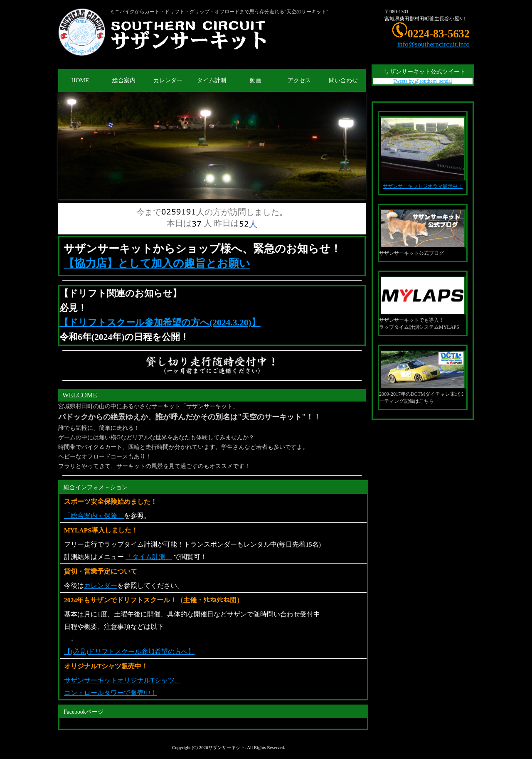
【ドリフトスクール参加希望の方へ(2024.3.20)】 (160, 323)
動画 (256, 80)
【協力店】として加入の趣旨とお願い (157, 263)
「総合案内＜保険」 (94, 516)
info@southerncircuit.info (433, 44)
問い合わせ (343, 80)
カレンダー (168, 80)
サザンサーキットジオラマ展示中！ (423, 186)
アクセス (299, 80)
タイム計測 (212, 80)
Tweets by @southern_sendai (423, 81)
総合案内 (124, 80)
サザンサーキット (227, 747)
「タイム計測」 (149, 557)
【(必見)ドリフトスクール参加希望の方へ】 (129, 652)
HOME (80, 80)
